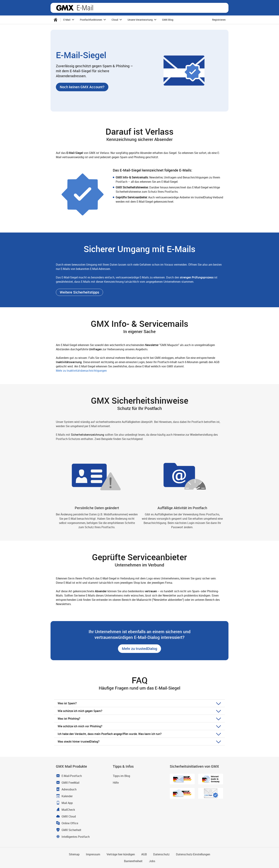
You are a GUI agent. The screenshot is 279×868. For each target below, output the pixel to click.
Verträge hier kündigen (121, 854)
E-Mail (85, 8)
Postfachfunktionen (93, 20)
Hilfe (116, 783)
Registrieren (219, 20)
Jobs (152, 861)
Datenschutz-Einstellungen (193, 854)
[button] (82, 87)
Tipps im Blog (121, 776)
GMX (65, 8)
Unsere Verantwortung (143, 20)
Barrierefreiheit (133, 861)
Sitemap (74, 854)
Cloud (117, 20)
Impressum (93, 854)
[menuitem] (56, 20)
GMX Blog (168, 20)
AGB (144, 854)
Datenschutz (161, 854)
